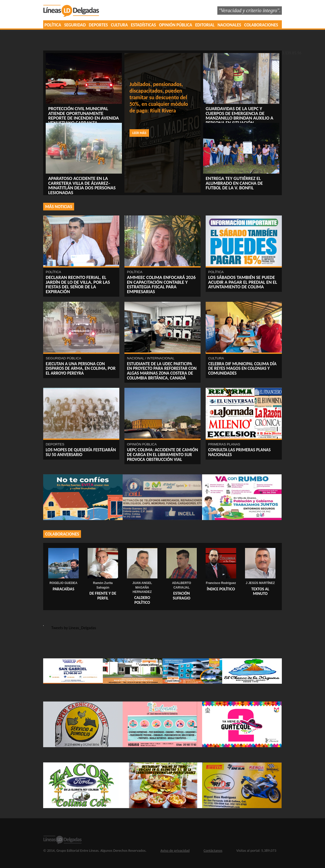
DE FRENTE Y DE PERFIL (103, 596)
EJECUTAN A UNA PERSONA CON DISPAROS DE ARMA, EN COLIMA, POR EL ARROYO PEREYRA (81, 368)
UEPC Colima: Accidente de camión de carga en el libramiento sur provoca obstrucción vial (162, 454)
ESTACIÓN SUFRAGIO (181, 596)
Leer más (139, 133)
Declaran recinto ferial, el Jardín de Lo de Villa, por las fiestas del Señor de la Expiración (78, 284)
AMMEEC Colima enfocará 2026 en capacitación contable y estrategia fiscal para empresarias (161, 284)
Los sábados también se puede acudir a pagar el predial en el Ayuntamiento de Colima (243, 282)
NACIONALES (229, 25)
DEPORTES (98, 25)
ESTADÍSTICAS (144, 25)
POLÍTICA (53, 25)
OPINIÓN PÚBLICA (176, 25)
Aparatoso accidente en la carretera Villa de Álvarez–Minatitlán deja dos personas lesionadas (82, 185)
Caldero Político (142, 600)
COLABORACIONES (261, 25)
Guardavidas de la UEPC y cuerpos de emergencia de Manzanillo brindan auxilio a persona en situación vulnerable (239, 118)
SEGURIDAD (75, 25)
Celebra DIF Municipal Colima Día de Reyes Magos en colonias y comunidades (242, 368)
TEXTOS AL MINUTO (260, 591)
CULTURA (119, 25)
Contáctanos (213, 850)
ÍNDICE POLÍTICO (221, 589)
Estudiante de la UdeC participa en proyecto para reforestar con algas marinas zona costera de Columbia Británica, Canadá (162, 371)
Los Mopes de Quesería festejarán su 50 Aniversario (81, 452)
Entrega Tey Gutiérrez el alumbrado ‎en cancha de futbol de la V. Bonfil (234, 183)
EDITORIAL (205, 25)
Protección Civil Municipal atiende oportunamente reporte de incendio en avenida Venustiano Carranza (84, 116)
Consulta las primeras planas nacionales (239, 452)
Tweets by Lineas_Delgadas (74, 628)
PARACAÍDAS (63, 589)
